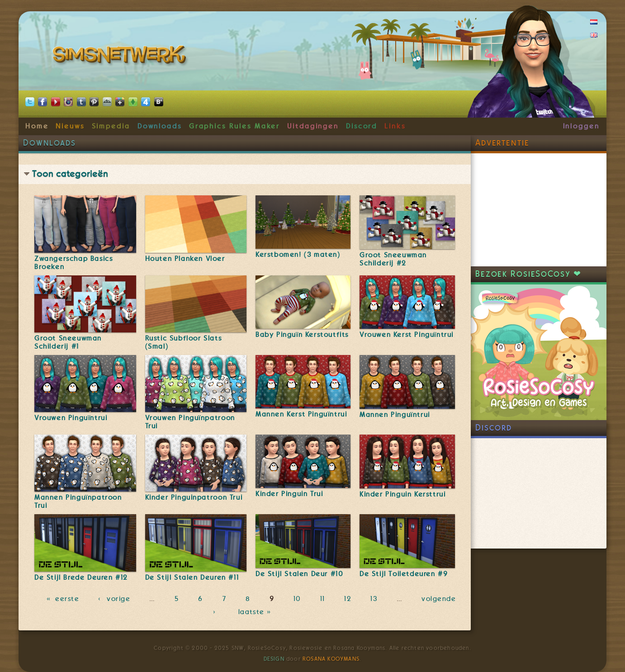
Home (37, 126)
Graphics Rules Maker (235, 126)
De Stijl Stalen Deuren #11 (192, 577)
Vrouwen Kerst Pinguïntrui (407, 335)
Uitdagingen (313, 126)
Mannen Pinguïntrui (395, 415)
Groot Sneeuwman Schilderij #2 (393, 259)
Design (274, 659)
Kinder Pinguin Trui (289, 494)
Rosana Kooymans (331, 659)
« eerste (63, 599)
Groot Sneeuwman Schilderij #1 (68, 342)
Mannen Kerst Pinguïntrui (301, 414)
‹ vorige (114, 599)
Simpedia (111, 126)
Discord (362, 126)
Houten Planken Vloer (185, 259)
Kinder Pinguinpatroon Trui (194, 497)
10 (297, 599)
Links (395, 126)
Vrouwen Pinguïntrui (71, 418)
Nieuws (70, 126)
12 (348, 599)
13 (374, 599)
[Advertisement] (539, 210)
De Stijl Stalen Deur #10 (299, 574)
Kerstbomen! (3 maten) (298, 255)
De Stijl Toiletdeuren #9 (404, 574)
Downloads (160, 126)
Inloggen (581, 126)
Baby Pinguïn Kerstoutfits (302, 335)
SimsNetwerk (121, 57)
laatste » (256, 612)
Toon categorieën (70, 174)
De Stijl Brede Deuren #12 (81, 577)
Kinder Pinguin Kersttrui (402, 494)
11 (323, 599)
